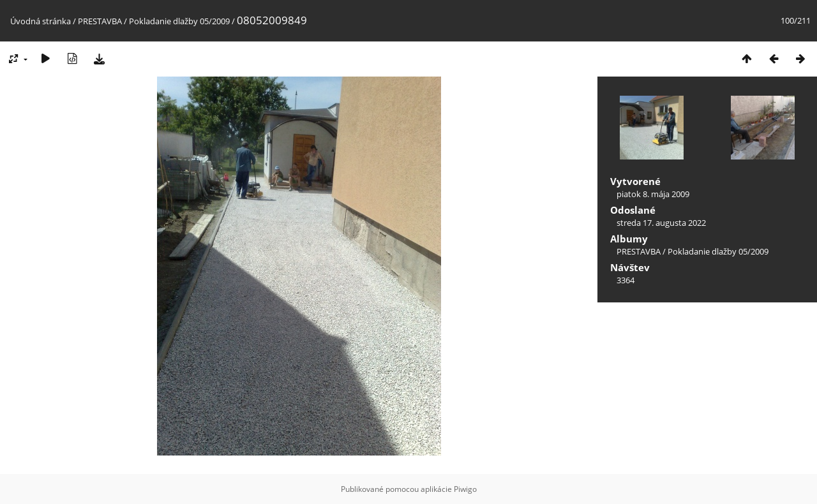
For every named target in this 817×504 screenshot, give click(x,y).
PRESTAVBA (101, 21)
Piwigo (465, 489)
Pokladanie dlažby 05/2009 (179, 21)
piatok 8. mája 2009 (653, 194)
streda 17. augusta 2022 (661, 223)
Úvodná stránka (41, 21)
